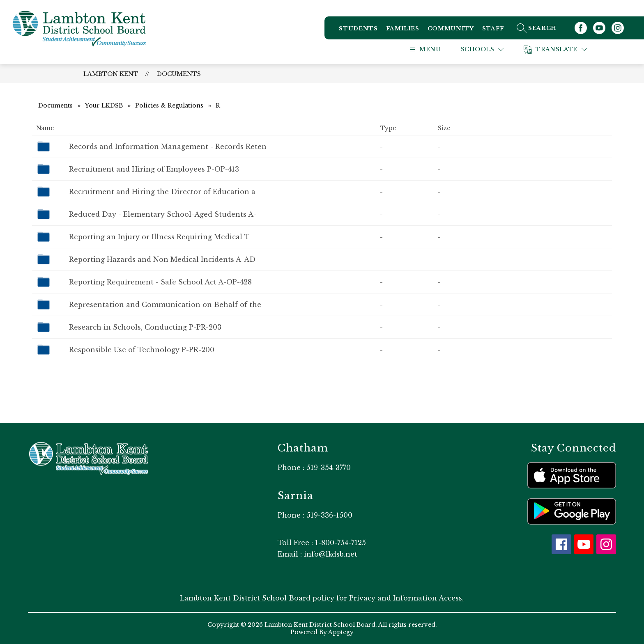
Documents (179, 74)
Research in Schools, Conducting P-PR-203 (145, 327)
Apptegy (341, 632)
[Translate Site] (565, 49)
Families (403, 29)
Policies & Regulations (169, 105)
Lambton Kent (111, 74)
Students (358, 29)
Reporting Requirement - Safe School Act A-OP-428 (160, 282)
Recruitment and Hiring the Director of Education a (162, 192)
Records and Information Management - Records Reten (168, 147)
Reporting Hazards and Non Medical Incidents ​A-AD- (164, 259)
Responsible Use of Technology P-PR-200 (142, 350)
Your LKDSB (104, 105)
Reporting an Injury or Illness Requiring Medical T (159, 237)
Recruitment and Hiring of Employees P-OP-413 (154, 169)
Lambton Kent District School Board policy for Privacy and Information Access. (322, 598)
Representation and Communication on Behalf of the (165, 305)
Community (451, 29)
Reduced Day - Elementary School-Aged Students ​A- (163, 214)
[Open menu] (433, 49)
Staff (493, 29)
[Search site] (546, 28)
